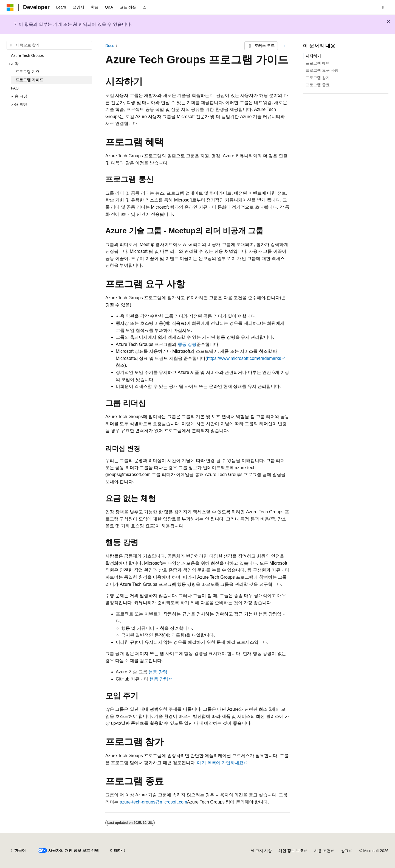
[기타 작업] (285, 46)
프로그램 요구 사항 (322, 70)
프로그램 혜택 (318, 63)
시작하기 (313, 56)
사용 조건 (322, 851)
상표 (345, 851)
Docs (110, 46)
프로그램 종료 (318, 85)
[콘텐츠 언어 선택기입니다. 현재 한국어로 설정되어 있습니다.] (18, 851)
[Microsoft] (10, 7)
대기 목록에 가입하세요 (220, 763)
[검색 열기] (383, 7)
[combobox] (49, 45)
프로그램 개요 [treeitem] (27, 72)
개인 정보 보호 (291, 851)
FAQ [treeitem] (15, 88)
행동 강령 (187, 344)
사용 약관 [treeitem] (19, 104)
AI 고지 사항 (261, 851)
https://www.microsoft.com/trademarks (244, 358)
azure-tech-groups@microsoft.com (153, 802)
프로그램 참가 (318, 78)
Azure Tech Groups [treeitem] (27, 55)
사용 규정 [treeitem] (19, 96)
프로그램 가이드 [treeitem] (29, 80)
